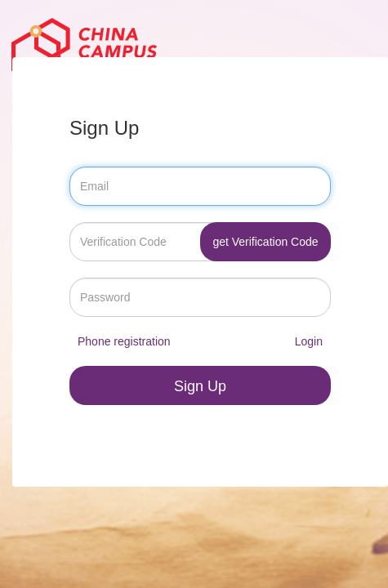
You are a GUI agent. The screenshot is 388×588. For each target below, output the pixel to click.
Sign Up (200, 386)
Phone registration (124, 341)
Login (309, 341)
